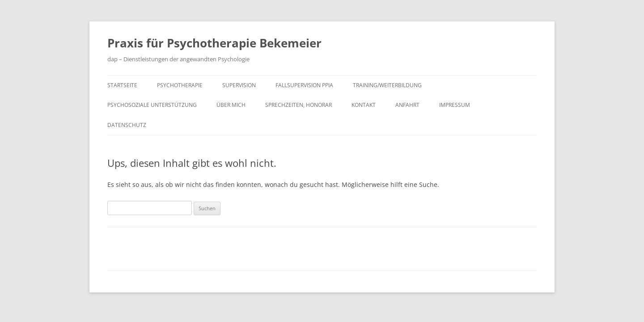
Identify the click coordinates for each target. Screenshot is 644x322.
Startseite (122, 85)
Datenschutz (127, 125)
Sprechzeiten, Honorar (299, 105)
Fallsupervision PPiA (304, 85)
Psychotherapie (180, 85)
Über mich (231, 105)
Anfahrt (407, 105)
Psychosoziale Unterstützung (152, 105)
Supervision (239, 85)
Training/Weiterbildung (387, 85)
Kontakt (364, 105)
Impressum (455, 105)
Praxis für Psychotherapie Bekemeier (214, 43)
